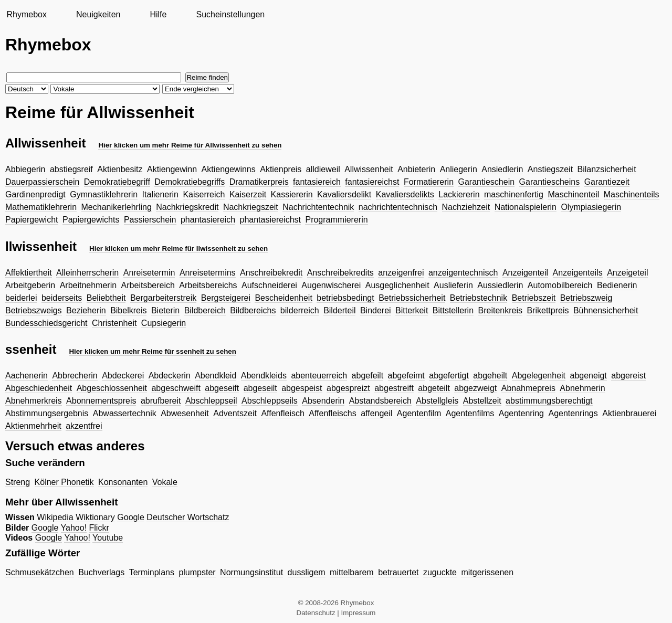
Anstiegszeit (550, 169)
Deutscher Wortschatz (188, 517)
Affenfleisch (282, 413)
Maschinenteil (573, 194)
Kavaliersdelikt (344, 194)
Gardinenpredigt (35, 194)
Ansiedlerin (502, 169)
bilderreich (300, 310)
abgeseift (222, 388)
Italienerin (160, 194)
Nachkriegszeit (251, 207)
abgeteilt (434, 388)
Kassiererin (292, 194)
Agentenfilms (470, 413)
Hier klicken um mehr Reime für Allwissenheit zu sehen (190, 145)
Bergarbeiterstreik (163, 298)
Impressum (359, 613)
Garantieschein (487, 182)
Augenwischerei (331, 285)
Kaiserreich (204, 194)
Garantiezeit (607, 182)
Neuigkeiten (98, 14)
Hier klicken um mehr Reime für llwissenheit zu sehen (178, 249)
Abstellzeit (482, 401)
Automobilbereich (560, 285)
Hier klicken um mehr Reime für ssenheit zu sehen (153, 351)
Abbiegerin (25, 169)
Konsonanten (123, 482)
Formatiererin (429, 182)
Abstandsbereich (380, 401)
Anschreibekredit (271, 273)
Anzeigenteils (578, 273)
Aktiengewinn (172, 169)
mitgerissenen (487, 572)
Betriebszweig (586, 298)
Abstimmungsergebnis (47, 413)
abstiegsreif (71, 169)
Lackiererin (459, 194)
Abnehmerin (582, 388)
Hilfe (158, 14)
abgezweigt (475, 388)
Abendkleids (264, 376)
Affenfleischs (332, 413)
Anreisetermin (149, 273)
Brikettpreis (548, 310)
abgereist (628, 376)
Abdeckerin (170, 376)
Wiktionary (95, 517)
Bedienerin (617, 285)
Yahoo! (74, 528)
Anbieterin (416, 169)
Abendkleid (216, 376)
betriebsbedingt (345, 298)
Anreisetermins (208, 273)
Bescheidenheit (283, 298)
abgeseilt (260, 388)
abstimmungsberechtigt (549, 401)
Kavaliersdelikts (405, 194)
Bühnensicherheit (606, 310)
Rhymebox (26, 14)
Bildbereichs (253, 310)
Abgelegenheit (539, 376)
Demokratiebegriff (117, 182)
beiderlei (21, 298)
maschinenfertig (514, 194)
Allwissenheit (369, 169)
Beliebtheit (106, 298)
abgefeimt (406, 376)
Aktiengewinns (229, 169)
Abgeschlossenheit (112, 388)
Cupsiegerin (164, 323)
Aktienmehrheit (33, 426)
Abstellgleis (437, 401)
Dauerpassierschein (42, 182)
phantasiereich (208, 220)
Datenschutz (316, 613)
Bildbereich (205, 310)
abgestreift (394, 388)
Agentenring (521, 413)
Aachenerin (27, 376)
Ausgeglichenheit (397, 285)
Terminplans (152, 572)
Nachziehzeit (466, 207)
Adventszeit (235, 413)
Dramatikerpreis (259, 182)
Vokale (165, 482)
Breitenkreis (500, 310)
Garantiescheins (550, 182)
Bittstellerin (453, 310)
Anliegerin (459, 169)
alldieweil (323, 169)
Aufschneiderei (269, 285)
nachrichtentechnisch (398, 207)
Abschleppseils (270, 401)
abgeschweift (176, 388)
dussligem (307, 572)
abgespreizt (348, 388)
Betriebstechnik (479, 298)
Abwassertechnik (125, 413)
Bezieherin (86, 310)
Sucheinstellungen (230, 14)
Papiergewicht (32, 220)
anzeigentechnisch (463, 273)
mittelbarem (352, 572)
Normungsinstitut (251, 572)
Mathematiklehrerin (41, 207)
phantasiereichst (271, 220)
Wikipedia (55, 517)
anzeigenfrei (401, 273)
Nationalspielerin (526, 207)
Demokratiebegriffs (190, 182)
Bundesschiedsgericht (46, 323)
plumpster (197, 572)
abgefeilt (368, 376)
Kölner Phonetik (64, 482)
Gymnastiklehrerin (104, 194)
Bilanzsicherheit (607, 169)
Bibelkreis (128, 310)
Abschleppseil (211, 401)
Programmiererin (336, 220)
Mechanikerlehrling (117, 207)
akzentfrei (84, 426)
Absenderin (323, 401)
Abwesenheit (185, 413)
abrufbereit (161, 401)
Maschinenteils (632, 194)
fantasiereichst (372, 182)
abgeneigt (589, 376)
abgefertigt (449, 376)
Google (131, 517)
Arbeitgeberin (30, 285)
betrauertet (398, 572)
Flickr (99, 528)
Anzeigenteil (525, 273)
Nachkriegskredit (187, 207)
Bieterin (165, 310)
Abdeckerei (123, 376)
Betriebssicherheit (412, 298)
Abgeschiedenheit (39, 388)
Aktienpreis (281, 169)
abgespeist (302, 388)
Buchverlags (101, 572)
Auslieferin (453, 285)
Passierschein (150, 220)
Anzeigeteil (627, 273)
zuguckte (440, 572)
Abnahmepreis (528, 388)
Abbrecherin (75, 376)
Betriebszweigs (34, 310)
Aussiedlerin (500, 285)
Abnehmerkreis (34, 401)
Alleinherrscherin (87, 273)
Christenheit (114, 323)
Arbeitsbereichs (208, 285)
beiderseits (62, 298)
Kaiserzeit (248, 194)
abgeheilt (490, 376)
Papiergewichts (91, 220)
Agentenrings (573, 413)
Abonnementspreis (101, 401)
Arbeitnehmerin (88, 285)
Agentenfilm (419, 413)
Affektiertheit (29, 273)
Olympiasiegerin (591, 207)
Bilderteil (339, 310)
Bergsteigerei (226, 298)
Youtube (108, 538)
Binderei (376, 310)
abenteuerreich (319, 376)
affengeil (376, 413)
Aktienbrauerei (629, 413)
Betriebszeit (534, 298)
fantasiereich (317, 182)
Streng (18, 482)
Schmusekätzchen (40, 572)
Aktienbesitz (120, 169)
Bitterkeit (412, 310)
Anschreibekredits (340, 273)
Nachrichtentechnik (318, 207)
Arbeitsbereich (148, 285)
